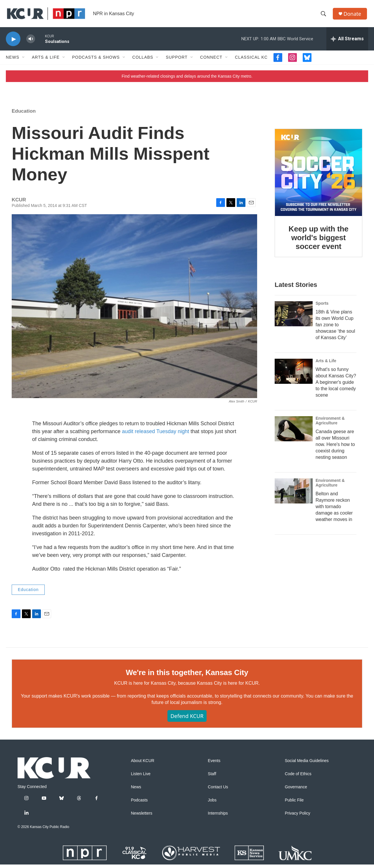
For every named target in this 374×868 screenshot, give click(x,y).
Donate (353, 15)
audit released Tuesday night (155, 435)
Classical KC (251, 61)
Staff (212, 777)
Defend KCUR (187, 719)
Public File (294, 804)
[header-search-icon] (324, 15)
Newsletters (142, 817)
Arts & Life (46, 61)
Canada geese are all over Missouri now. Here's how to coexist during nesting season (335, 448)
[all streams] (347, 42)
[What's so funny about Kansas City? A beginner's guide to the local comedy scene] (294, 375)
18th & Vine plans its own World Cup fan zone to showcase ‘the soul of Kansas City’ (335, 328)
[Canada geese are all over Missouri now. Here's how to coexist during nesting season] (294, 432)
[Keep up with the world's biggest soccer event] (318, 176)
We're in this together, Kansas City (187, 676)
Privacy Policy (298, 817)
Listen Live (141, 777)
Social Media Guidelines (307, 764)
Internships (218, 817)
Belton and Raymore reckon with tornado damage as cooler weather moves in (334, 510)
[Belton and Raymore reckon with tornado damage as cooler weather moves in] (294, 494)
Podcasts (139, 804)
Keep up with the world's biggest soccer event (319, 241)
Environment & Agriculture (330, 424)
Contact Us (218, 791)
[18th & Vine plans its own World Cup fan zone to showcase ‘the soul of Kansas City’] (294, 317)
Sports (322, 307)
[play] (13, 42)
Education (24, 115)
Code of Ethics (298, 777)
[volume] (31, 42)
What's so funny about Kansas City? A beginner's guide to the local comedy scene (336, 386)
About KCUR (143, 764)
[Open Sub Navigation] (24, 61)
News (13, 61)
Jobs (212, 804)
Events (214, 764)
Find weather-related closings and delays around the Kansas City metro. (187, 80)
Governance (296, 791)
